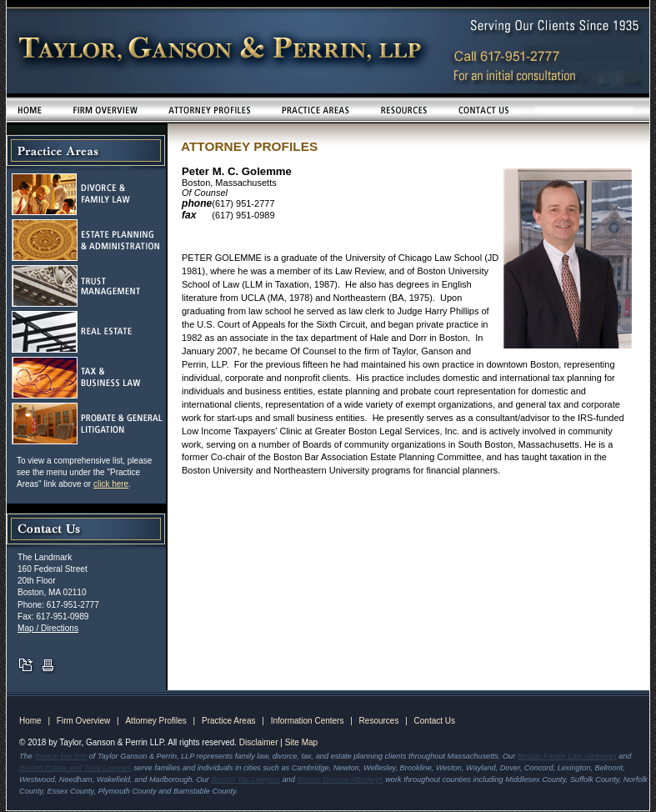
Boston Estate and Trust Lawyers (75, 768)
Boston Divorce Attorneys (340, 779)
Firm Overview (83, 721)
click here (111, 484)
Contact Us (435, 721)
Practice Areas (228, 721)
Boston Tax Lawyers (246, 779)
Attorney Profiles (155, 721)
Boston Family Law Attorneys (567, 756)
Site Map (301, 742)
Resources (379, 721)
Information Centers (308, 721)
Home (30, 721)
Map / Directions (48, 628)
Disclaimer (259, 742)
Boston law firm (60, 756)
